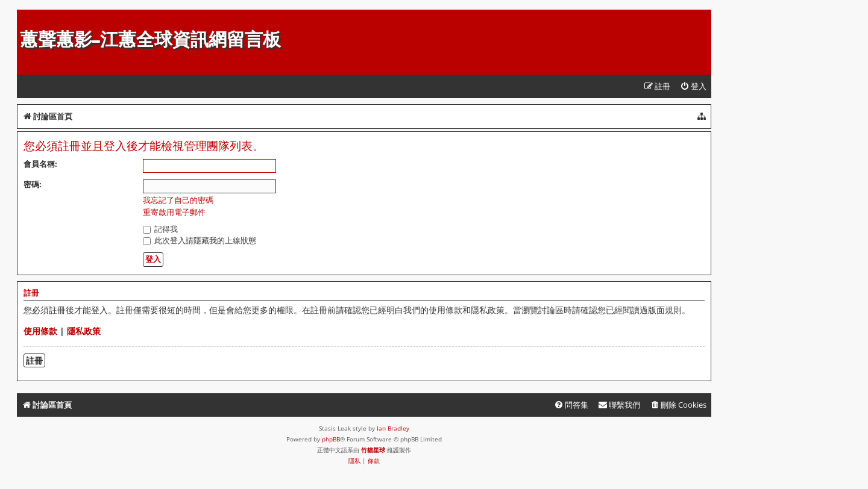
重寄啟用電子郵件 (174, 212)
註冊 (34, 360)
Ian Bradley (393, 428)
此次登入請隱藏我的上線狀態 (200, 240)
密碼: (33, 184)
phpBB (331, 439)
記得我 (160, 229)
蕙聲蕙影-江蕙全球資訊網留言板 (150, 39)
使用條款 (40, 331)
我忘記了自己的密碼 (178, 200)
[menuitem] (693, 86)
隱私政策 (84, 331)
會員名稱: (40, 164)
